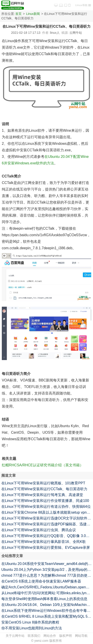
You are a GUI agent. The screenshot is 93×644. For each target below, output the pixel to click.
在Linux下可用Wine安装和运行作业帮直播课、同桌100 (45, 501)
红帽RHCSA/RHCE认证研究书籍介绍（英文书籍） (43, 465)
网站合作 (50, 636)
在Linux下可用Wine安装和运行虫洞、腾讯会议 (39, 530)
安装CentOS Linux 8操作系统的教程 (30, 622)
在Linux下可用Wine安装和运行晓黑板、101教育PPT (43, 483)
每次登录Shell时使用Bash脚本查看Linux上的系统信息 (44, 599)
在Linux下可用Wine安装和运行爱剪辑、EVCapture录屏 (46, 548)
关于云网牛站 (15, 636)
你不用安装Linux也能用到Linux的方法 (32, 628)
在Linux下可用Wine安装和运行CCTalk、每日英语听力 (44, 489)
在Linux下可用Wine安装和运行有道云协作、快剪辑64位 (46, 507)
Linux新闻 (33, 14)
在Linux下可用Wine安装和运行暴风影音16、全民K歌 (44, 542)
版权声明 (66, 636)
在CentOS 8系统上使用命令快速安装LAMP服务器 (41, 581)
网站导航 (81, 636)
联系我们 (34, 636)
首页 (18, 14)
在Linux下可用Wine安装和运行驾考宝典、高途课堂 (42, 495)
